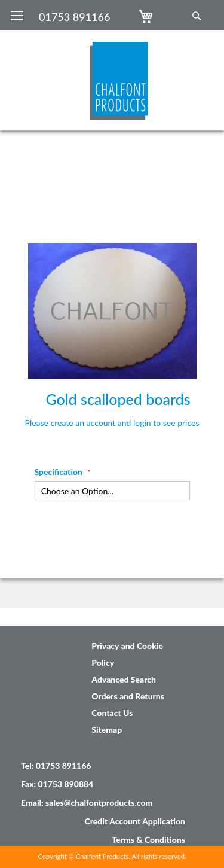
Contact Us (112, 713)
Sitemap (107, 730)
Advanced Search (124, 679)
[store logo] (119, 75)
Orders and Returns (128, 696)
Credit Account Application (135, 821)
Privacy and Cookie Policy (127, 654)
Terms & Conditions (148, 840)
